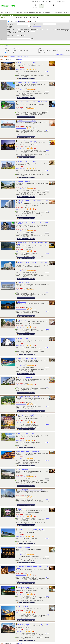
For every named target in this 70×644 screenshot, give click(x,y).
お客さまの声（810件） (21, 477)
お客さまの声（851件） (21, 555)
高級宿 (8, 52)
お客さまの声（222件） (21, 516)
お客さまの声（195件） (21, 497)
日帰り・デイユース (30, 411)
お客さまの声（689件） (21, 309)
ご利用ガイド (38, 2)
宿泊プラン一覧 (21, 79)
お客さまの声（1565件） (21, 231)
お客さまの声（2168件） (21, 69)
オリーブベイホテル (23, 606)
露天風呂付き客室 (44, 52)
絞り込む (67, 50)
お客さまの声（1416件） (21, 575)
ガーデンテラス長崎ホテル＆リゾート (27, 359)
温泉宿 (8, 51)
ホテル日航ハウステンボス (25, 182)
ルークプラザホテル (23, 470)
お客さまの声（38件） (21, 536)
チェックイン (10, 24)
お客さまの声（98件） (21, 440)
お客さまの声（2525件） (21, 128)
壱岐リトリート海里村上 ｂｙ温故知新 (28, 452)
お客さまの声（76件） (21, 612)
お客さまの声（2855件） (21, 109)
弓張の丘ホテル (22, 320)
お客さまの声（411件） (21, 422)
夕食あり (22, 51)
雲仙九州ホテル (22, 302)
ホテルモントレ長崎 (23, 338)
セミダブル (34, 29)
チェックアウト (36, 24)
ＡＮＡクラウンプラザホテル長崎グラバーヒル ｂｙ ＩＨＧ (33, 567)
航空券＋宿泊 (22, 21)
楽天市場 (59, 2)
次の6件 (21, 60)
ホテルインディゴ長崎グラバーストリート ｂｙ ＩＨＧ (33, 624)
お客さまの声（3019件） (21, 168)
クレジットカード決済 (18, 52)
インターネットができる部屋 (53, 51)
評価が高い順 (25, 57)
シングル (27, 29)
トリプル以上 (52, 29)
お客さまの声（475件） (21, 251)
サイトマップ (45, 2)
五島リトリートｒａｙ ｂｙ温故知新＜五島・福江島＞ (32, 529)
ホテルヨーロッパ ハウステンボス (27, 62)
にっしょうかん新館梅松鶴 (25, 378)
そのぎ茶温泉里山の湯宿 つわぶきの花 (28, 397)
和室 (58, 29)
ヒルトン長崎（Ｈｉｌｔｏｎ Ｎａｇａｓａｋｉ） (31, 490)
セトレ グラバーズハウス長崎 (26, 415)
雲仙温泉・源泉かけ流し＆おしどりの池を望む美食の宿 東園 (33, 243)
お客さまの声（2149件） (21, 90)
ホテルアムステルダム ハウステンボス (28, 83)
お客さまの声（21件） (21, 631)
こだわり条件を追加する (59, 54)
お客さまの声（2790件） (21, 189)
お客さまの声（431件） (21, 594)
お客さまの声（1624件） (21, 327)
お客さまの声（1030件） (21, 271)
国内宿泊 (11, 21)
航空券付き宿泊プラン (30, 79)
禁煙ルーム (43, 51)
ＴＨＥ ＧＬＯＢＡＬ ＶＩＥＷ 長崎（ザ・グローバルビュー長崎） (33, 201)
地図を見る (47, 72)
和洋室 (62, 29)
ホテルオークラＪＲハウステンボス (27, 161)
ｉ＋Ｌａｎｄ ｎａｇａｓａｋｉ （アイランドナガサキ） (32, 102)
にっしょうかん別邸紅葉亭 (25, 587)
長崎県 (7, 46)
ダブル (40, 29)
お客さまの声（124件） (21, 459)
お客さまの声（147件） (21, 290)
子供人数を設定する (37, 26)
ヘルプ (32, 2)
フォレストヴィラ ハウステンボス (27, 141)
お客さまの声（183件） (21, 404)
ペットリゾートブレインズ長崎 (26, 433)
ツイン (45, 29)
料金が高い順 (19, 57)
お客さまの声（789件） (21, 385)
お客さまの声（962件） (21, 148)
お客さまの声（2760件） (21, 209)
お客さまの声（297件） (21, 366)
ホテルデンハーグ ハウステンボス (27, 121)
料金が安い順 (13, 57)
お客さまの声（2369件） (21, 345)
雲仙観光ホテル (22, 509)
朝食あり (16, 51)
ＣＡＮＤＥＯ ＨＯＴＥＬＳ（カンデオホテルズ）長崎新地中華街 (33, 223)
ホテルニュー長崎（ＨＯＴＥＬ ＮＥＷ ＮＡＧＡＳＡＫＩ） (33, 263)
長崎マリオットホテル (23, 283)
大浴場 (27, 51)
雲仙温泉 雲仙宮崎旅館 (24, 547)
